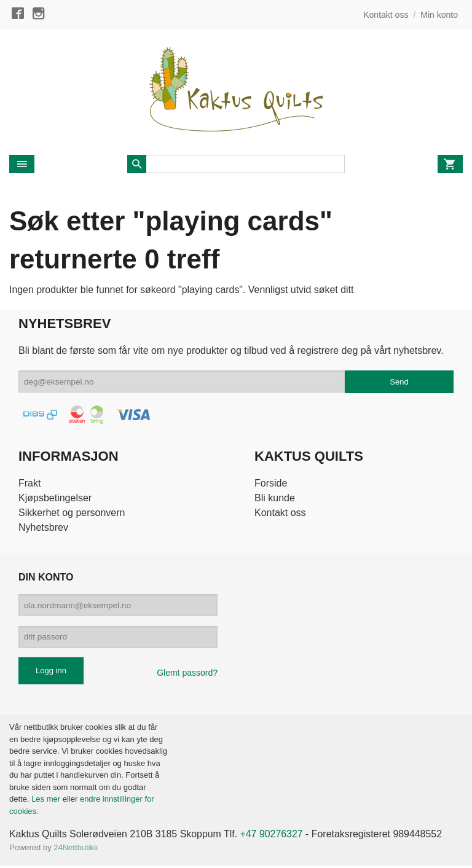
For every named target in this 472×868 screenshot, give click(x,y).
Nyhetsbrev (43, 527)
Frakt (29, 483)
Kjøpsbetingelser (55, 498)
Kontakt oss (280, 513)
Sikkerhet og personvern (72, 513)
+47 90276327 (273, 836)
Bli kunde (275, 498)
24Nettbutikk (76, 849)
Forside (271, 483)
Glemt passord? (187, 674)
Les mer (47, 801)
